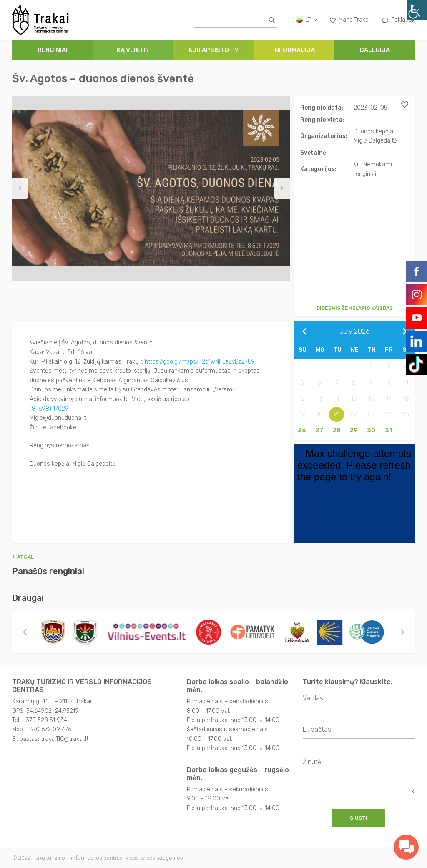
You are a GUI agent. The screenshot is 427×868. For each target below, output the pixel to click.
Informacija (294, 50)
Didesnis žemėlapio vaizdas (355, 308)
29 (354, 430)
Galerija (375, 50)
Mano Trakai (350, 20)
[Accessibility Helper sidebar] (417, 10)
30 (371, 430)
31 (388, 430)
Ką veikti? (133, 50)
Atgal (23, 557)
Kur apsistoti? (213, 50)
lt (307, 20)
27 (319, 430)
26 (302, 430)
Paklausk (399, 20)
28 (337, 430)
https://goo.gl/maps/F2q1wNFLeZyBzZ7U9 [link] (201, 361)
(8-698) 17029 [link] (49, 408)
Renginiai (53, 50)
